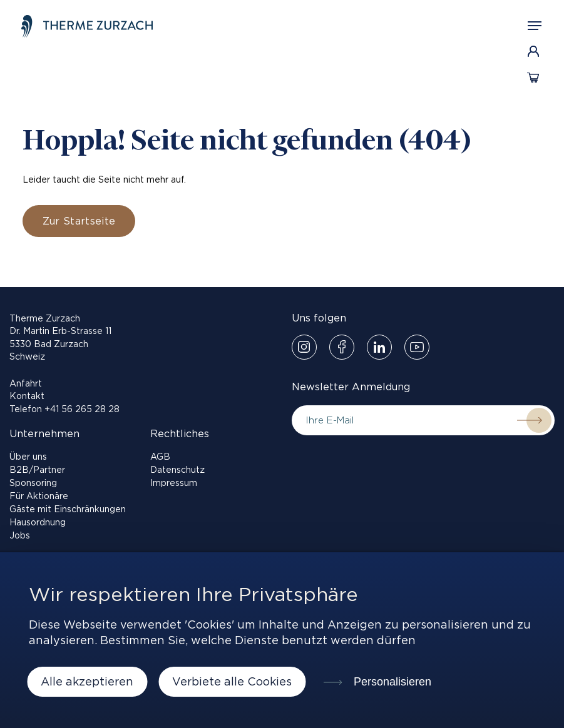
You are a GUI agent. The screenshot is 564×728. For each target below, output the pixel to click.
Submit (530, 420)
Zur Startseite (79, 221)
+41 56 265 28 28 (82, 409)
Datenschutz (177, 470)
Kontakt (27, 396)
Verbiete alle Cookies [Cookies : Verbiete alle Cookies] (232, 681)
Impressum (174, 483)
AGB (160, 457)
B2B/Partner (37, 470)
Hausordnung (38, 522)
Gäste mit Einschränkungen (68, 509)
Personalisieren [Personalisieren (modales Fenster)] (391, 682)
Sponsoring (33, 483)
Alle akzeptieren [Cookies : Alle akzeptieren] (87, 681)
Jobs (20, 535)
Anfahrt (26, 383)
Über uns (28, 457)
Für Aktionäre (39, 496)
